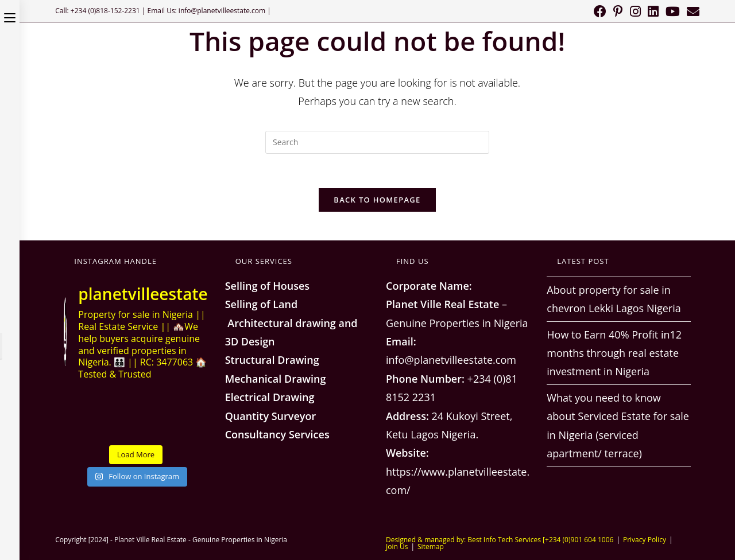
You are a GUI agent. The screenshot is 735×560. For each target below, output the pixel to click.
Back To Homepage (377, 200)
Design (256, 341)
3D (232, 341)
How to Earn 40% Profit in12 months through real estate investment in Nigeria (614, 353)
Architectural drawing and (291, 323)
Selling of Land (261, 304)
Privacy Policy (645, 540)
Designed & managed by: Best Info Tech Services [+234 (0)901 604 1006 (500, 540)
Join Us (397, 547)
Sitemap (431, 547)
